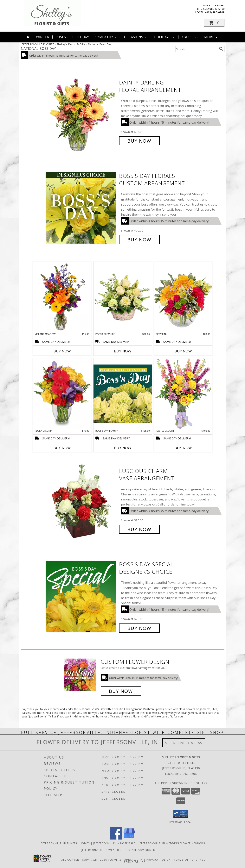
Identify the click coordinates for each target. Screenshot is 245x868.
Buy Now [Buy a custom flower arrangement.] (121, 691)
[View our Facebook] (116, 838)
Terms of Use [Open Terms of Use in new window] (135, 862)
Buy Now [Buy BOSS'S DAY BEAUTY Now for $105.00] (123, 448)
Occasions (136, 37)
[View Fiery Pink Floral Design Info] (183, 297)
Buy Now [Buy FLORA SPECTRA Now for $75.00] (62, 448)
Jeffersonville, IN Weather (102, 850)
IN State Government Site (144, 850)
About (190, 37)
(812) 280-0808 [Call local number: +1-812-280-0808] (215, 12)
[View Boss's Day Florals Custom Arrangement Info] (81, 208)
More (211, 37)
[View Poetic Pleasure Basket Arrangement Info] (123, 297)
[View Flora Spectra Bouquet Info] (62, 394)
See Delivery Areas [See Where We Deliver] (184, 743)
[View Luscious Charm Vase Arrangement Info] (81, 500)
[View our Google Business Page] (129, 838)
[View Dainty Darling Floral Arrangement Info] (81, 112)
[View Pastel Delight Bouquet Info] (183, 394)
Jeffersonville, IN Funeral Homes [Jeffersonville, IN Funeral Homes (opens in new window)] (65, 843)
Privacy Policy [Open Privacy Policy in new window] (158, 859)
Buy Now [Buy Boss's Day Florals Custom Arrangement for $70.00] (139, 240)
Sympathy (107, 37)
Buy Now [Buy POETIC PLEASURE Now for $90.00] (123, 351)
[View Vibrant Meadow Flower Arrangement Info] (62, 297)
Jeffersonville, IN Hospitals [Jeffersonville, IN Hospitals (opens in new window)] (114, 843)
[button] (214, 23)
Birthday (81, 37)
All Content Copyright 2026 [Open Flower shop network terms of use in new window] (84, 859)
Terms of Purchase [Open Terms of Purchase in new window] (190, 859)
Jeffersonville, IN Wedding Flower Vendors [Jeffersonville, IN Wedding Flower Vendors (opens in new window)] (172, 843)
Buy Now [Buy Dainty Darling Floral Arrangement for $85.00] (139, 141)
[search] (221, 49)
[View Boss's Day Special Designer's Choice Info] (81, 596)
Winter (43, 37)
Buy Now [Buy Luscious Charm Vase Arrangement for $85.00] (139, 529)
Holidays (165, 37)
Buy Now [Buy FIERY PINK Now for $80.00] (183, 351)
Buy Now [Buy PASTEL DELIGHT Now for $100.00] (183, 448)
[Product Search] (197, 49)
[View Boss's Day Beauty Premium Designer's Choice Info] (123, 394)
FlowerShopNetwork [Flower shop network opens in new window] (125, 859)
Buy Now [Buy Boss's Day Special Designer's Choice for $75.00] (139, 628)
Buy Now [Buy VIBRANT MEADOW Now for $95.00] (62, 351)
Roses (61, 37)
